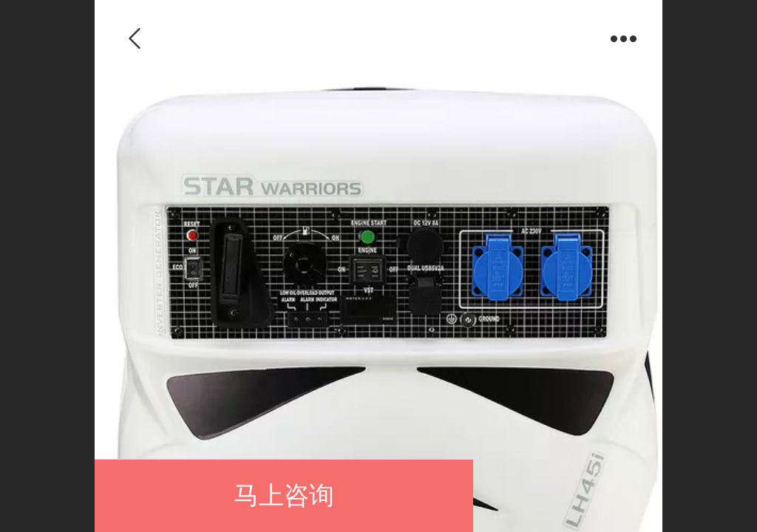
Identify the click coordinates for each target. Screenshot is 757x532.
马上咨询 (284, 495)
